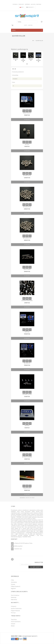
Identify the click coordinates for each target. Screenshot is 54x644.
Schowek (27, 111)
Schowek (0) (15, 4)
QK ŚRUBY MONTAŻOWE (27, 301)
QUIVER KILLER (39, 41)
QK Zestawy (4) (23, 60)
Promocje (15, 613)
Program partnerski (17, 611)
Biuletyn (14, 626)
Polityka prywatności (14, 586)
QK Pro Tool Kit (27, 269)
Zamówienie (27, 4)
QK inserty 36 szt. (27, 207)
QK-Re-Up (27, 332)
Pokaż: (14, 82)
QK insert (27, 144)
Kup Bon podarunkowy (18, 608)
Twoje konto (21, 4)
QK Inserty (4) (16, 60)
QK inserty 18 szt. (27, 175)
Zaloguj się (33, 4)
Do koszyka (27, 120)
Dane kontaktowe (14, 595)
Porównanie (30, 111)
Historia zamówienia (17, 622)
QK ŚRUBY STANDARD (27, 457)
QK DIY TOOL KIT (27, 113)
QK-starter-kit (27, 363)
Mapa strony (13, 600)
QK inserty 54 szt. (27, 238)
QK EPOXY (27, 426)
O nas (11, 580)
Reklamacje (12, 597)
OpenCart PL (34, 636)
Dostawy (12, 584)
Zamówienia (12, 582)
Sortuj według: (15, 75)
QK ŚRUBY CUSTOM (27, 394)
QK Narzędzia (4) (38, 60)
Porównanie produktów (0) (18, 72)
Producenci (15, 606)
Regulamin (12, 589)
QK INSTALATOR (27, 488)
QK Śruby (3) (31, 60)
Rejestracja (39, 4)
